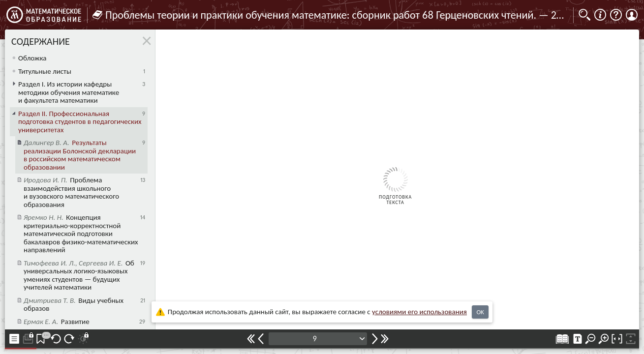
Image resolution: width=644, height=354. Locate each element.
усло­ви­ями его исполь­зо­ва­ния (419, 312)
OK (480, 312)
